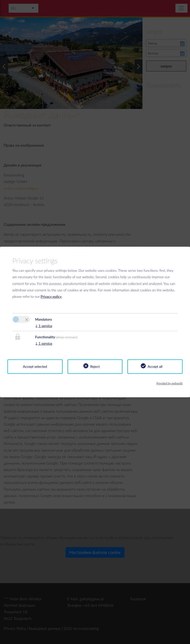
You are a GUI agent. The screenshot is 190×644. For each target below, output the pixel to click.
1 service (44, 326)
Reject (95, 366)
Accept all (155, 366)
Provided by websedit (169, 383)
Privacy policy (51, 296)
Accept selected (35, 366)
